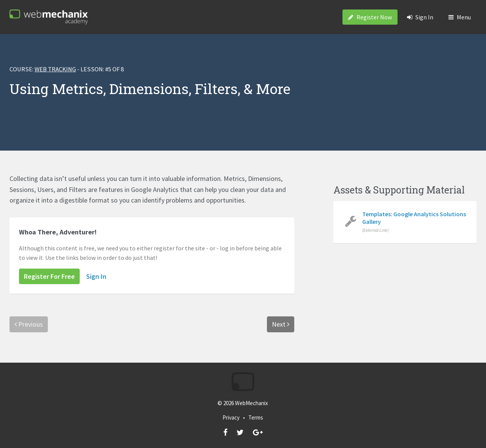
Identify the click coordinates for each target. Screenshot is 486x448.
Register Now (370, 17)
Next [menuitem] (281, 324)
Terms (256, 417)
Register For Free (49, 276)
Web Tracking (55, 69)
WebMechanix (252, 403)
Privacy (231, 417)
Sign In (420, 17)
